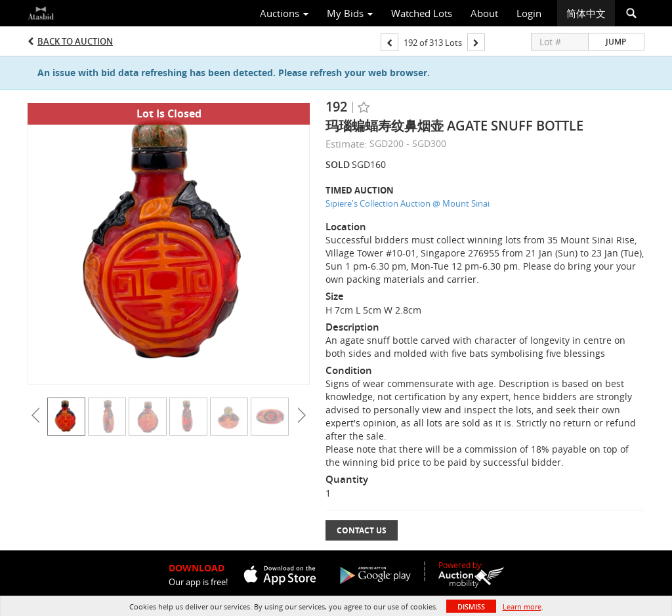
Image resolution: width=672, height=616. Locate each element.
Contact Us (362, 530)
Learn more (522, 606)
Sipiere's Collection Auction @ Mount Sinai (408, 203)
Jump (616, 42)
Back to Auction (75, 41)
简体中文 (586, 13)
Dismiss (471, 606)
